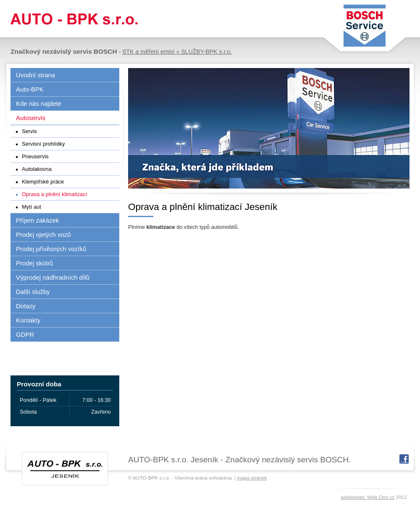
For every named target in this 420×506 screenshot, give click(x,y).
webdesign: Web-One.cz (367, 497)
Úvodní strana (35, 75)
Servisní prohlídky (43, 144)
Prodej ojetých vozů (43, 235)
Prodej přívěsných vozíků (51, 249)
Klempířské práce (43, 182)
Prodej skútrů (34, 263)
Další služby (33, 292)
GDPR (25, 334)
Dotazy (26, 306)
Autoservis (31, 118)
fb (404, 459)
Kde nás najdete (39, 104)
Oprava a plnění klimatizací (54, 194)
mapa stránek (252, 478)
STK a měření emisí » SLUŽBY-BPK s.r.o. (177, 52)
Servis (29, 131)
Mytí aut (31, 207)
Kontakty (28, 320)
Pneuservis (35, 156)
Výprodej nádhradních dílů (53, 277)
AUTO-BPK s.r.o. (72, 19)
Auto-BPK (30, 89)
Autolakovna (37, 169)
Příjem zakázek (37, 220)
